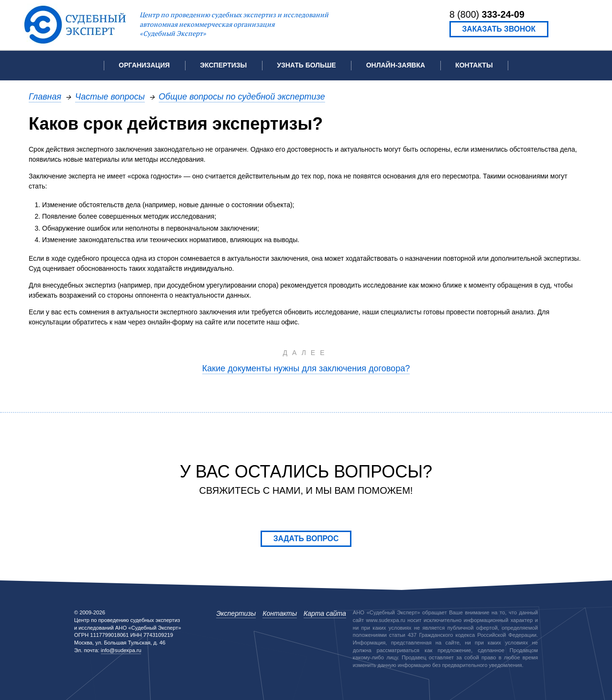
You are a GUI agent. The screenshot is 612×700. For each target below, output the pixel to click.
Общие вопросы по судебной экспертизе (242, 96)
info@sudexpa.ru (121, 650)
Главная (45, 96)
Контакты (474, 65)
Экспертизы (236, 613)
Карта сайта (325, 613)
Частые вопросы (110, 96)
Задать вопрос (306, 539)
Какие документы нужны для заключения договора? (306, 368)
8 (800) (487, 14)
